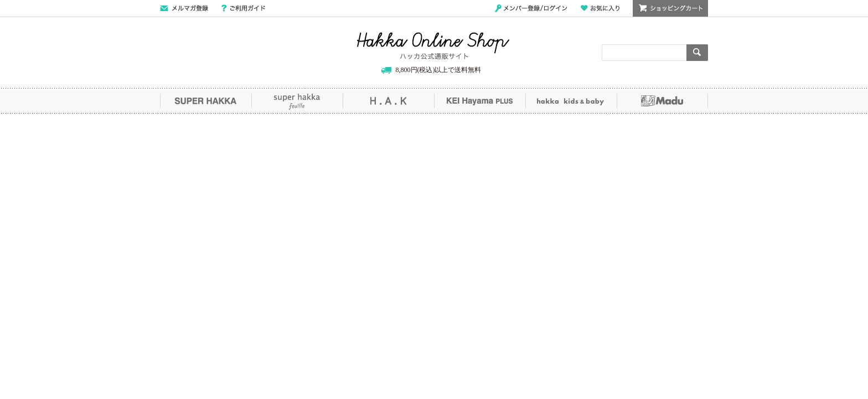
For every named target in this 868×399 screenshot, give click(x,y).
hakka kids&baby (571, 101)
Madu (662, 101)
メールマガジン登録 (184, 8)
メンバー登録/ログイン (531, 8)
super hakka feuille (297, 101)
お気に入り (600, 8)
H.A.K (388, 101)
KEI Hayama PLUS (480, 101)
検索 (697, 53)
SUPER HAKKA (206, 101)
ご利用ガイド (243, 8)
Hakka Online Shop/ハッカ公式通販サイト (433, 46)
